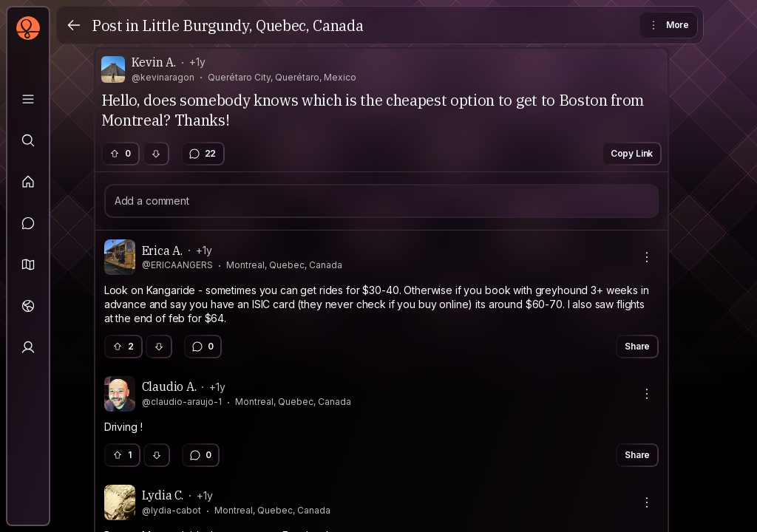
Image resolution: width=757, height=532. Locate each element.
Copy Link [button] (632, 153)
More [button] (668, 25)
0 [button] (120, 153)
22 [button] (203, 154)
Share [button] (637, 346)
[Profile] (28, 347)
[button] (28, 265)
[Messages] (28, 223)
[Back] (74, 25)
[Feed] (28, 182)
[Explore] (28, 140)
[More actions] (647, 257)
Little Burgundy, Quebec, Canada (252, 25)
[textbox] (382, 305)
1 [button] (122, 455)
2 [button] (123, 346)
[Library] (28, 99)
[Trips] (28, 306)
